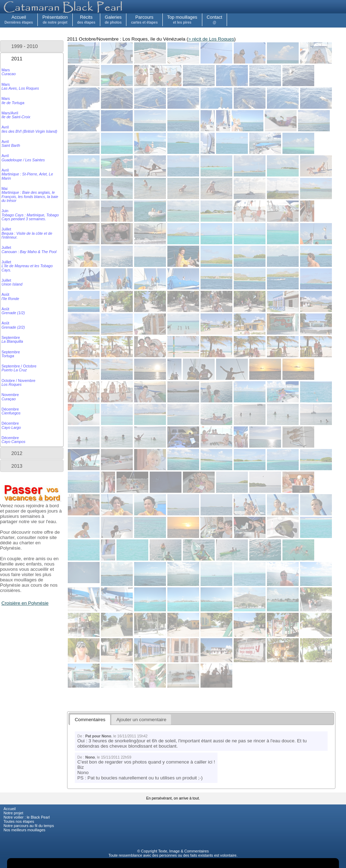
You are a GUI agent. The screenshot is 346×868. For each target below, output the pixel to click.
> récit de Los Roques (211, 39)
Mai (30, 194)
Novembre (10, 397)
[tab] (32, 46)
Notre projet (13, 813)
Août (10, 296)
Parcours (144, 19)
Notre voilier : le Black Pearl (27, 817)
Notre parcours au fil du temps (29, 826)
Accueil (19, 19)
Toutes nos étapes (19, 821)
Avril (29, 129)
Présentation (55, 19)
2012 (17, 453)
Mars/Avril (16, 115)
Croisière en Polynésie (25, 603)
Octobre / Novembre (18, 382)
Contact (214, 19)
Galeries (113, 19)
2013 (17, 466)
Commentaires (196, 851)
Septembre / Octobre (19, 368)
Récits (86, 19)
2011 (17, 59)
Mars (8, 72)
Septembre (12, 339)
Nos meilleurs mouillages (24, 830)
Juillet (27, 233)
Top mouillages (182, 19)
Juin (30, 215)
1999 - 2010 (25, 46)
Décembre (11, 411)
